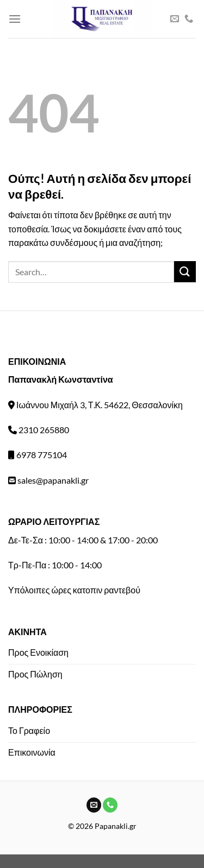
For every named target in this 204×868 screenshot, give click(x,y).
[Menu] (15, 19)
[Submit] (185, 272)
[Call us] (189, 19)
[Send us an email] (175, 19)
